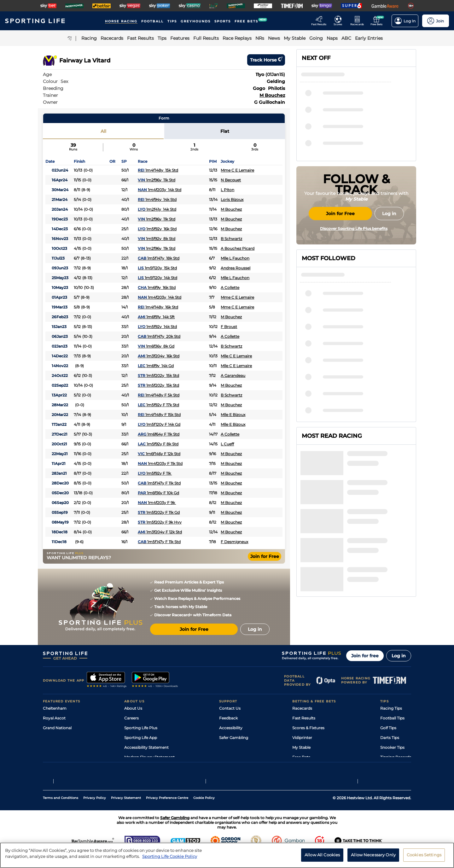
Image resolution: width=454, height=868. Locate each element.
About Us (133, 708)
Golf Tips (388, 728)
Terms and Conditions (61, 813)
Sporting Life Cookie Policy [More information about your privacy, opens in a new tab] (170, 859)
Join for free (365, 656)
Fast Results (304, 718)
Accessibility (231, 728)
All (103, 131)
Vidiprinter (302, 738)
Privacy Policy (95, 813)
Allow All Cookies (322, 858)
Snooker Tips (392, 747)
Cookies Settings (424, 858)
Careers (131, 718)
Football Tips (392, 718)
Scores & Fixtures (308, 728)
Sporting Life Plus (141, 728)
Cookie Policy (204, 813)
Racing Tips (391, 708)
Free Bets (301, 757)
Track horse (266, 60)
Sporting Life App (141, 738)
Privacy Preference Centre (167, 813)
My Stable (301, 747)
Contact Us (230, 708)
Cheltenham (55, 708)
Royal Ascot (54, 718)
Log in (399, 656)
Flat (225, 131)
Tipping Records (396, 757)
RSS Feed (133, 767)
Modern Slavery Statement (149, 757)
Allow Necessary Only (373, 858)
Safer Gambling (234, 738)
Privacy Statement (126, 813)
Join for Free (265, 556)
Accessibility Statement (146, 747)
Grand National (57, 728)
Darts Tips (390, 738)
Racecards (302, 708)
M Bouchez (272, 95)
